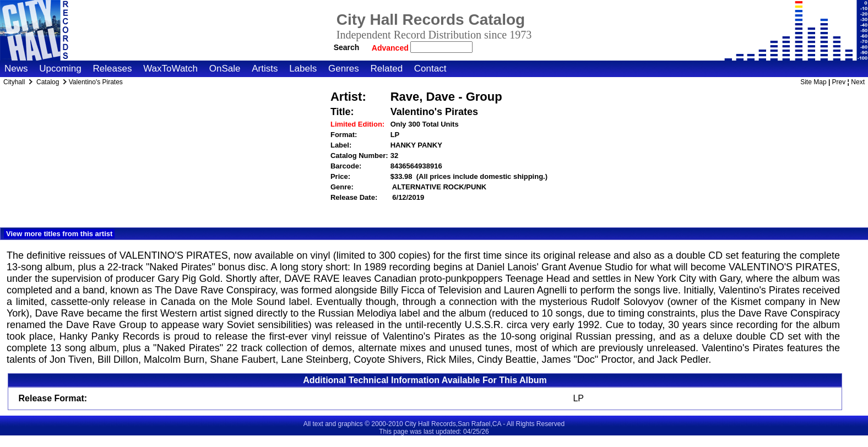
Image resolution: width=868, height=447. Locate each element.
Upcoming (60, 69)
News (16, 69)
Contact (430, 69)
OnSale (225, 69)
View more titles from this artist (59, 234)
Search (347, 47)
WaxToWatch (170, 69)
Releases (113, 69)
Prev (839, 82)
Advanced (391, 48)
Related (386, 69)
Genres (344, 69)
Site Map (813, 82)
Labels (303, 69)
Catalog (48, 82)
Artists (265, 69)
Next (858, 82)
